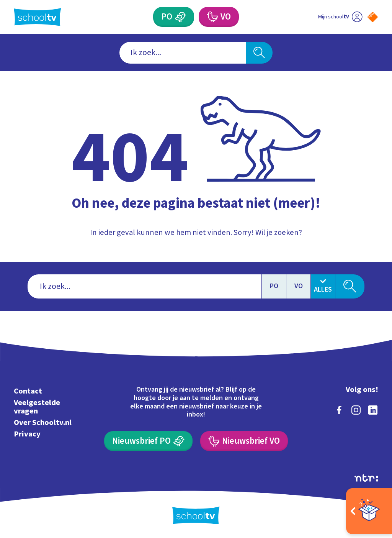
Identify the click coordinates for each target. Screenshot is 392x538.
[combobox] (183, 53)
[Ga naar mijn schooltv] (340, 17)
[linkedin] (373, 410)
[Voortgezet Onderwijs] (219, 17)
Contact (28, 391)
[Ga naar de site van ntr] (366, 478)
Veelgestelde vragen (37, 407)
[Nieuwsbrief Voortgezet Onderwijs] (244, 441)
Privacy (27, 434)
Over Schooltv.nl (43, 422)
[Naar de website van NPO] (373, 17)
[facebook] (339, 410)
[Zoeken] (259, 53)
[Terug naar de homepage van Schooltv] (38, 17)
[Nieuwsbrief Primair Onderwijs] (148, 441)
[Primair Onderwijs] (173, 17)
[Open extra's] (369, 511)
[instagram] (356, 410)
